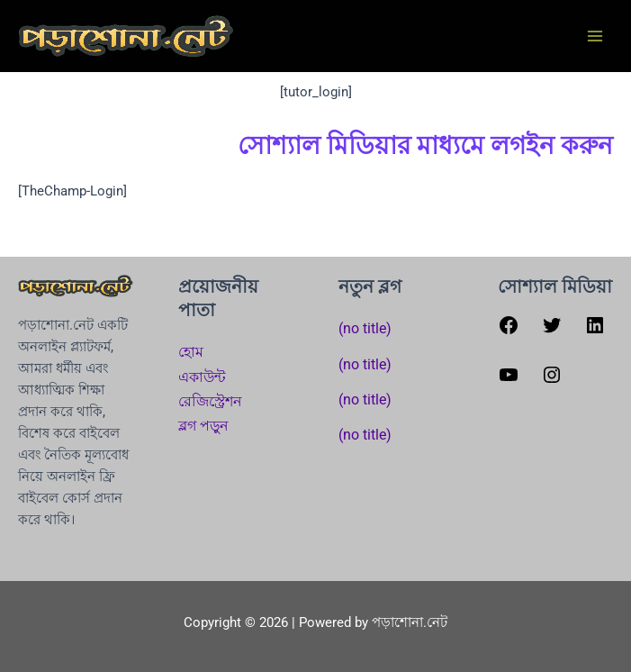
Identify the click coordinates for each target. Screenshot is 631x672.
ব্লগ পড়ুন (203, 426)
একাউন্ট (202, 377)
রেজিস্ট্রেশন (210, 401)
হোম (191, 352)
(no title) (365, 328)
